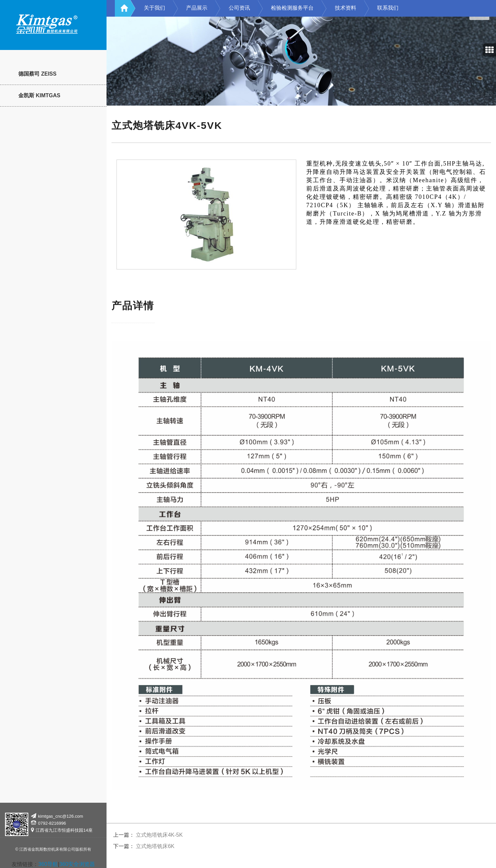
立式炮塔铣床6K (155, 846)
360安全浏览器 (77, 864)
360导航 (48, 864)
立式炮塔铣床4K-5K (159, 835)
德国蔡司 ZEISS (37, 74)
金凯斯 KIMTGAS (39, 95)
